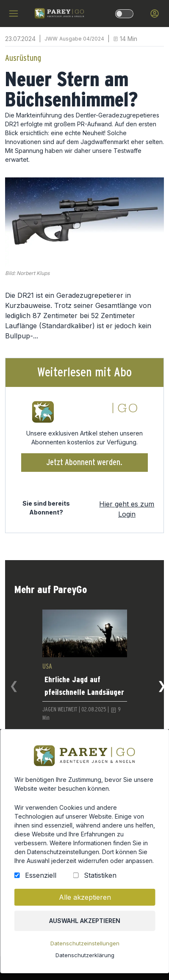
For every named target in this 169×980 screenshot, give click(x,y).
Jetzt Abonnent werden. (84, 463)
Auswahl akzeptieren (84, 924)
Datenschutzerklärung (84, 958)
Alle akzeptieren (84, 901)
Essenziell (41, 879)
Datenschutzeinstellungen (85, 946)
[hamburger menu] (14, 14)
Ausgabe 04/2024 (82, 39)
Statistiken (99, 879)
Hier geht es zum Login (127, 509)
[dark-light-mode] (124, 14)
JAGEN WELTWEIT (60, 710)
